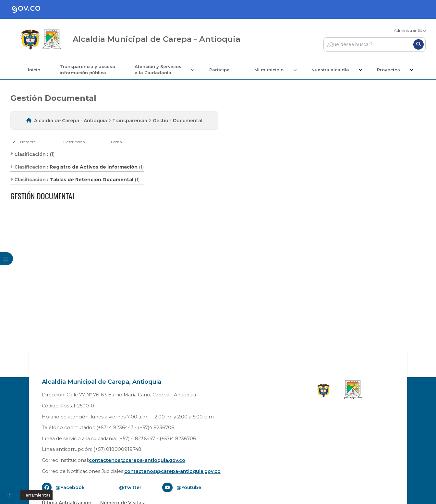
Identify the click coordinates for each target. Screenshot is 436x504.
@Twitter (130, 487)
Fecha (116, 142)
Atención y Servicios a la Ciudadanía (158, 70)
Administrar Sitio (410, 30)
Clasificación (28, 154)
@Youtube (189, 487)
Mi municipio (269, 70)
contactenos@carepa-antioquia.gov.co (137, 460)
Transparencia (130, 121)
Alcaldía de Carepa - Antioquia (71, 121)
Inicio (34, 70)
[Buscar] (418, 44)
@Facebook (70, 487)
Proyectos (388, 70)
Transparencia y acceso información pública (87, 70)
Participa (219, 70)
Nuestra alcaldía (330, 70)
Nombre (28, 142)
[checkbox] (14, 142)
